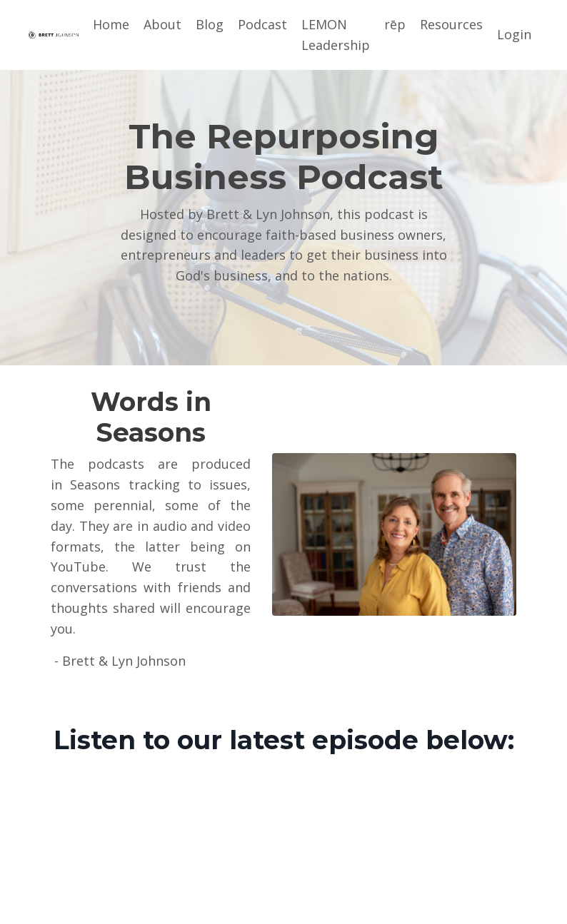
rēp (395, 24)
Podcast (262, 24)
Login (514, 34)
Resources (451, 24)
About (162, 24)
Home (111, 24)
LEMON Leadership (336, 35)
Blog (210, 24)
